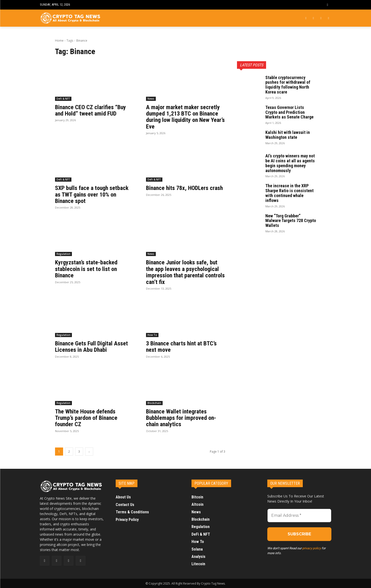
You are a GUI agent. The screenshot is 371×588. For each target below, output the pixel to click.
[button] (327, 5)
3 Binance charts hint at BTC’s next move (181, 347)
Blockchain (154, 403)
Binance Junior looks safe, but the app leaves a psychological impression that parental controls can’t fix (185, 272)
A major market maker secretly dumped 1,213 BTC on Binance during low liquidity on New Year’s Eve (185, 117)
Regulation (63, 254)
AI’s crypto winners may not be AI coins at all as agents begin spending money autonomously (290, 163)
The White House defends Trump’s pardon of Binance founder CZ (86, 418)
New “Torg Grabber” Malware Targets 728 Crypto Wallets (291, 221)
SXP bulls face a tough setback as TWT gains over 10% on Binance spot (92, 194)
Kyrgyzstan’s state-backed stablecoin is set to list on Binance (86, 269)
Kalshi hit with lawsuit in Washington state (288, 135)
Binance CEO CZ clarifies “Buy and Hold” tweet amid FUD (90, 110)
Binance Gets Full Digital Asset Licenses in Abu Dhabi (91, 347)
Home (59, 41)
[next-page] (89, 452)
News (151, 99)
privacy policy (312, 548)
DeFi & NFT (63, 99)
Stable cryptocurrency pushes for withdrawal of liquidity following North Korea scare (288, 85)
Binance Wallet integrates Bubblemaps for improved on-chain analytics (181, 418)
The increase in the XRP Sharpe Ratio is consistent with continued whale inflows (289, 193)
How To (152, 335)
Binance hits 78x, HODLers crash (184, 188)
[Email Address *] (299, 516)
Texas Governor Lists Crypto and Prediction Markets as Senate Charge (289, 112)
